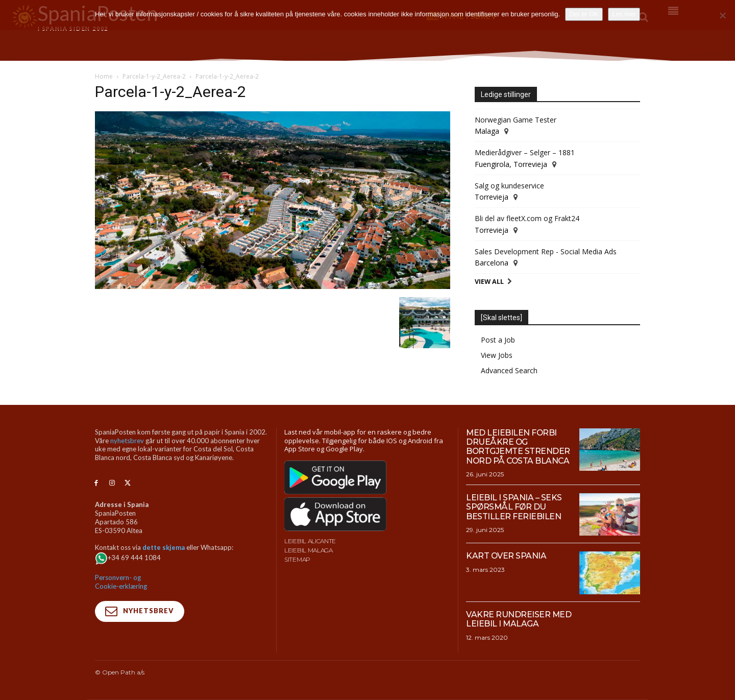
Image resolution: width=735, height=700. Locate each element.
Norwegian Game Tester (516, 120)
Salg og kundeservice (509, 186)
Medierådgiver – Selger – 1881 (525, 152)
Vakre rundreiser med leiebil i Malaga (519, 619)
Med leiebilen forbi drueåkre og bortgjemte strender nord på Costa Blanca (519, 447)
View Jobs (497, 355)
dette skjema (164, 547)
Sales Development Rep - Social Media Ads (546, 251)
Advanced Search (509, 370)
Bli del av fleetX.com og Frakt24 (527, 218)
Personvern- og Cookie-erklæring (121, 582)
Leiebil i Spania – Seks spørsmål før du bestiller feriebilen (514, 507)
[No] (722, 15)
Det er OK (584, 14)
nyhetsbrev (127, 441)
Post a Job (498, 340)
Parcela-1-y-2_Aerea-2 (154, 76)
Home (104, 76)
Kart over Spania (506, 556)
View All (489, 282)
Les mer (624, 14)
